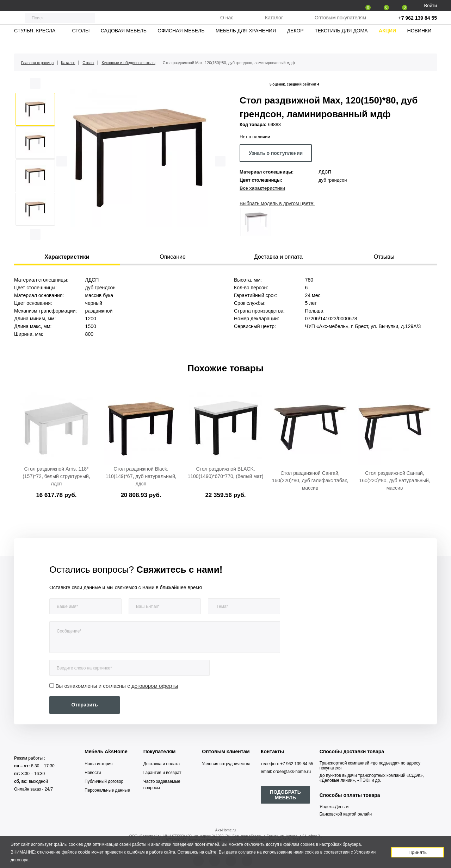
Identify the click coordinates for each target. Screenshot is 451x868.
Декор (295, 44)
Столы (81, 44)
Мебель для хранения (246, 44)
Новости (93, 773)
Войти (431, 5)
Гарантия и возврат (162, 773)
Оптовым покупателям (340, 24)
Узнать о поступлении (276, 153)
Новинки (419, 44)
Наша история (99, 764)
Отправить (84, 705)
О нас (227, 24)
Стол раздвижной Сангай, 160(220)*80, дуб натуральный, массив (394, 480)
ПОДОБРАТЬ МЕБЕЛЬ (285, 795)
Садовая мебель (124, 44)
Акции (387, 44)
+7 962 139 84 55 (418, 25)
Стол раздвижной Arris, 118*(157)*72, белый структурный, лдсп (56, 476)
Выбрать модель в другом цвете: (277, 203)
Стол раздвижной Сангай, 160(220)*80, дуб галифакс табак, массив (310, 480)
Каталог (274, 24)
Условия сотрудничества (226, 764)
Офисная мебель (181, 44)
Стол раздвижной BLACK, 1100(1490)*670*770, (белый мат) (226, 473)
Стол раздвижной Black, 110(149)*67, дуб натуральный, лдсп (141, 476)
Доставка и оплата (162, 764)
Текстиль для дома (341, 44)
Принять (418, 852)
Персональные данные (107, 790)
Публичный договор (104, 781)
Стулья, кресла (35, 44)
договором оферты (155, 686)
